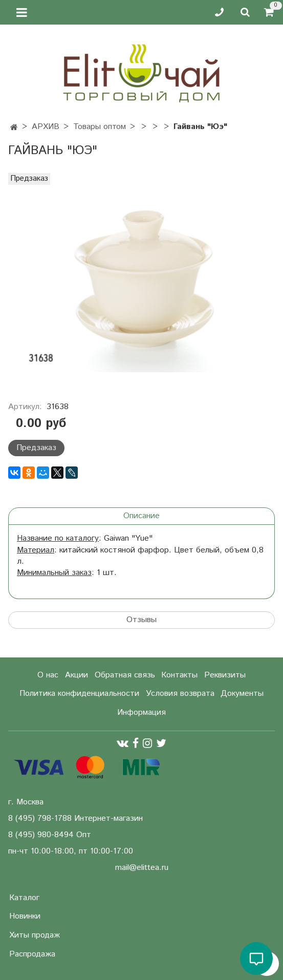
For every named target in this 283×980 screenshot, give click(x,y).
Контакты (179, 675)
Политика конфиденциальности (79, 694)
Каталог (24, 898)
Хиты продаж (35, 935)
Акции (77, 675)
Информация (141, 712)
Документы (242, 694)
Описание (141, 516)
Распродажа (32, 954)
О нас (48, 675)
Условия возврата (180, 694)
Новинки (25, 916)
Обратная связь (125, 675)
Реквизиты (225, 675)
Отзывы (141, 620)
